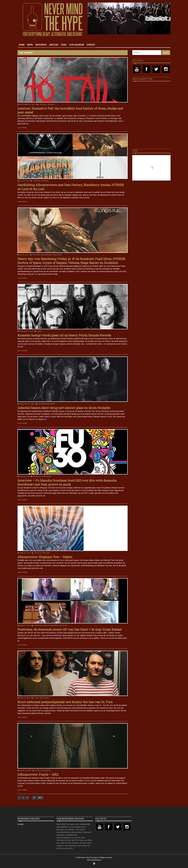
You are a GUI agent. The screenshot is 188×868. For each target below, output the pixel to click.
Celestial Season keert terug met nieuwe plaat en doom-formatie (64, 408)
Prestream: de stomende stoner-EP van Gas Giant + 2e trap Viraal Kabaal (70, 629)
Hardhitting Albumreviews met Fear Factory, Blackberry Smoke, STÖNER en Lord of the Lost (71, 187)
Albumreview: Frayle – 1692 (38, 774)
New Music (41, 45)
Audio (45, 625)
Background (46, 255)
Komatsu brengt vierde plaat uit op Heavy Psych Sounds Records (64, 335)
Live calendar (77, 45)
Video (64, 45)
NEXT (40, 798)
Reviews (51, 104)
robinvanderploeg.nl (94, 860)
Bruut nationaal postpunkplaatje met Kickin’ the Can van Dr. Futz (65, 702)
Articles (54, 45)
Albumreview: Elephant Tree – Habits (45, 557)
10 (34, 798)
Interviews (46, 476)
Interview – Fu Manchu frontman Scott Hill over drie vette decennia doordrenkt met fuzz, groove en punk (67, 482)
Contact (91, 45)
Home (22, 45)
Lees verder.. (23, 128)
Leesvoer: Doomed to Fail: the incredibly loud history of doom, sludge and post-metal (70, 110)
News (30, 45)
